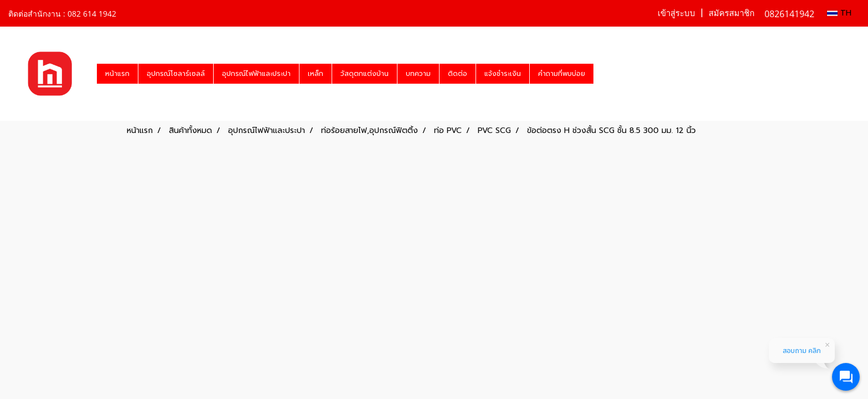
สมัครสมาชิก (732, 13)
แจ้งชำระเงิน (503, 74)
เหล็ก (316, 74)
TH (839, 13)
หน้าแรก (117, 74)
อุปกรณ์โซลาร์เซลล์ (176, 74)
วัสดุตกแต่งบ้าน (365, 74)
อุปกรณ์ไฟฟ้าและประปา (256, 74)
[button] (603, 74)
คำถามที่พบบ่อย (562, 74)
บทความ (418, 74)
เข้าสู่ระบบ (676, 13)
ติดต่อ (458, 74)
